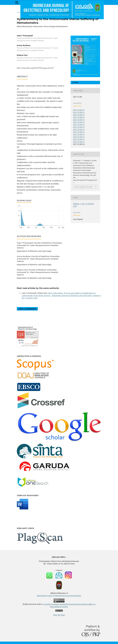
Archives (28, 12)
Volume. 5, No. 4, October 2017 (47, 12)
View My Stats (59, 615)
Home (19, 12)
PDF (76, 83)
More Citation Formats (84, 187)
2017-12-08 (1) (79, 110)
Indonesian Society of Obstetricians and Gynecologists (59, 596)
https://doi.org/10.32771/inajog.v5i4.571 (38, 68)
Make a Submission (27, 309)
